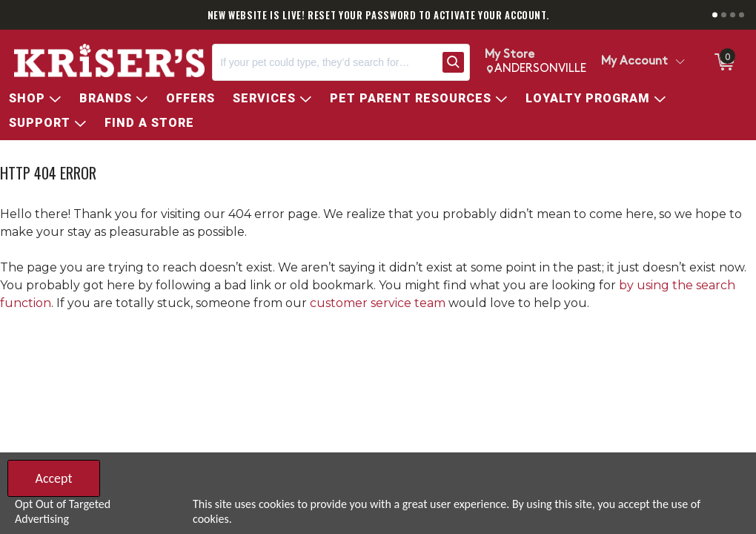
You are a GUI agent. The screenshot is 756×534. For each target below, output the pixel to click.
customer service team (378, 303)
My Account (634, 62)
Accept (53, 478)
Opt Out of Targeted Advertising (63, 511)
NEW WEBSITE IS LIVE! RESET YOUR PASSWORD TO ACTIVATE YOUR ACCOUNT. (378, 15)
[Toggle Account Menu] (680, 62)
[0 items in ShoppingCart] (723, 62)
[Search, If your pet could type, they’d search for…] (324, 62)
